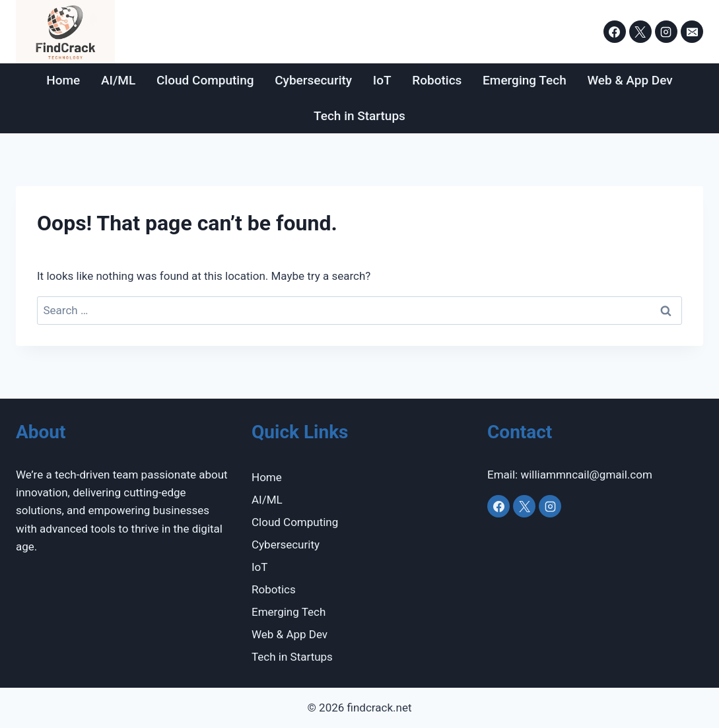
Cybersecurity (313, 80)
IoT (382, 80)
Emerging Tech (525, 80)
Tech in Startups (359, 116)
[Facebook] (615, 32)
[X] (640, 32)
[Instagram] (666, 32)
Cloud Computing (205, 80)
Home (63, 80)
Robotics (437, 80)
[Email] (692, 32)
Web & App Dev (630, 80)
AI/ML (118, 80)
